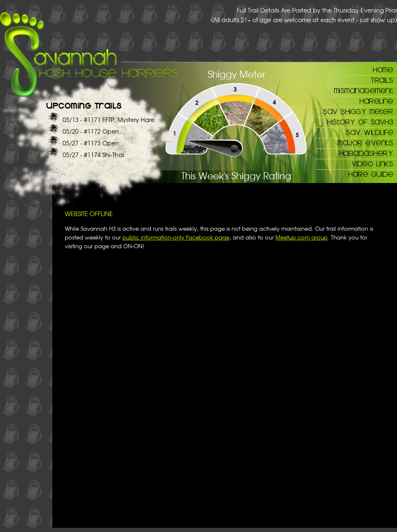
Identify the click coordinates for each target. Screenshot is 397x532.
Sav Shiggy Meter (358, 111)
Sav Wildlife (369, 132)
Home (383, 69)
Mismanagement (364, 90)
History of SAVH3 (360, 122)
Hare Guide (370, 174)
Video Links (372, 163)
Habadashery (366, 153)
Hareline (376, 101)
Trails (382, 80)
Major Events (365, 143)
